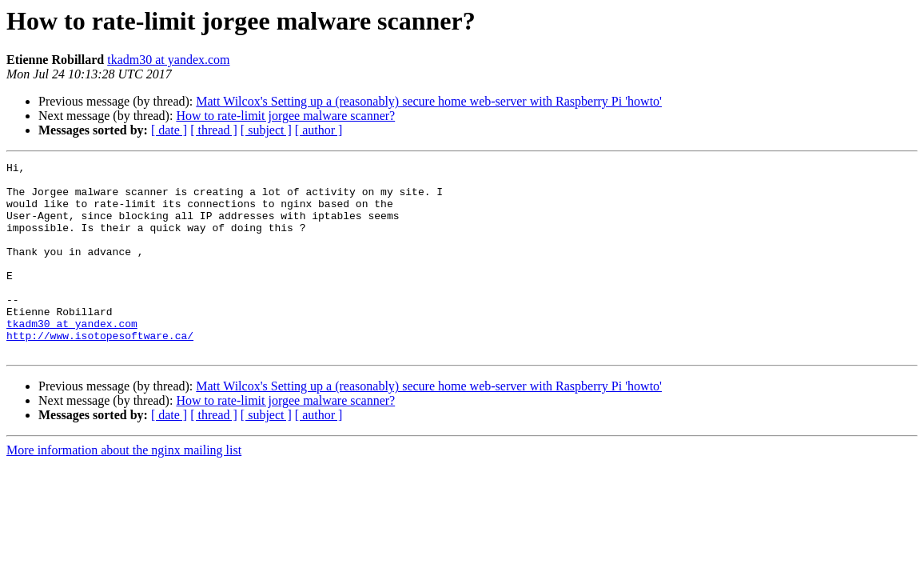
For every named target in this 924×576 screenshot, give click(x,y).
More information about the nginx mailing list (124, 488)
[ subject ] (266, 130)
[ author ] (319, 130)
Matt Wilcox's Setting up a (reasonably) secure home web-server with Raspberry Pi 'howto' (429, 101)
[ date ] (169, 130)
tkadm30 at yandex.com (168, 60)
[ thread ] (214, 130)
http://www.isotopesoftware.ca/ (100, 371)
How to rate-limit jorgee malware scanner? (285, 116)
